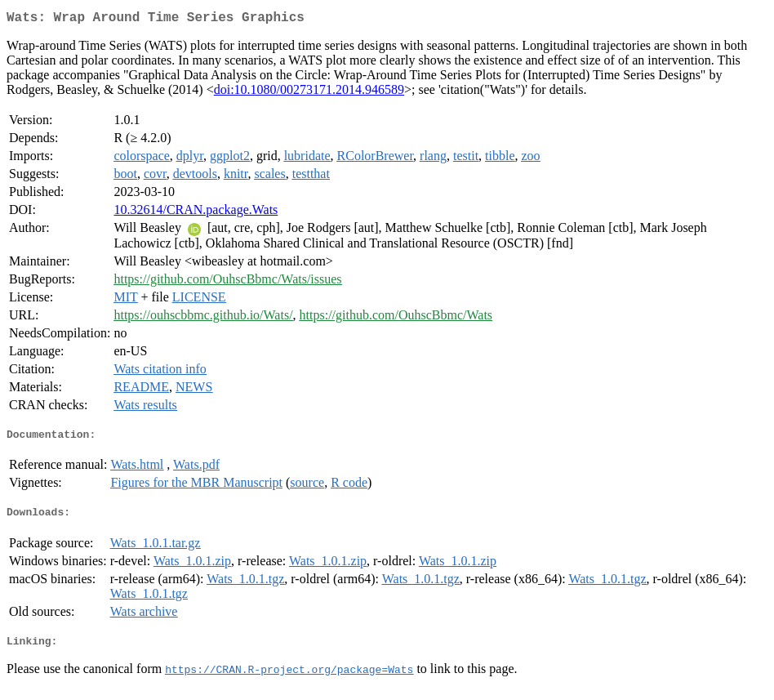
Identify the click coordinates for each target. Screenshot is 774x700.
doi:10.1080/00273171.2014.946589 (309, 93)
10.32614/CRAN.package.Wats (196, 213)
